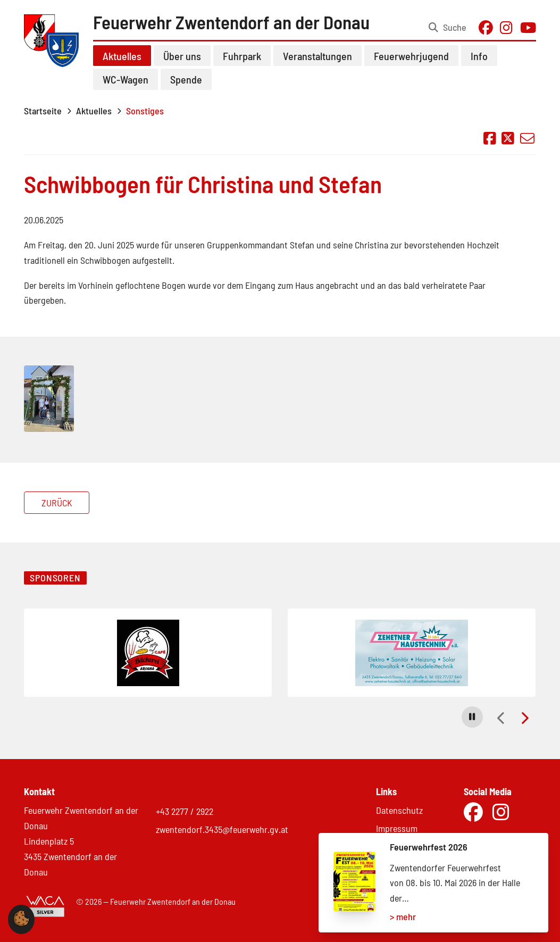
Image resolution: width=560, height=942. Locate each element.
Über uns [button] (182, 56)
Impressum (397, 828)
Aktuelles (94, 111)
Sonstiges (145, 111)
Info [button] (479, 56)
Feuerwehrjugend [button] (411, 56)
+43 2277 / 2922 (185, 811)
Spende (186, 79)
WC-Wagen (126, 79)
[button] (472, 717)
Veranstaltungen (317, 56)
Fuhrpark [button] (242, 56)
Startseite (43, 111)
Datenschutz (399, 810)
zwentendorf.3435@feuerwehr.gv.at (222, 829)
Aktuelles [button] (122, 56)
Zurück (57, 503)
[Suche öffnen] (448, 28)
